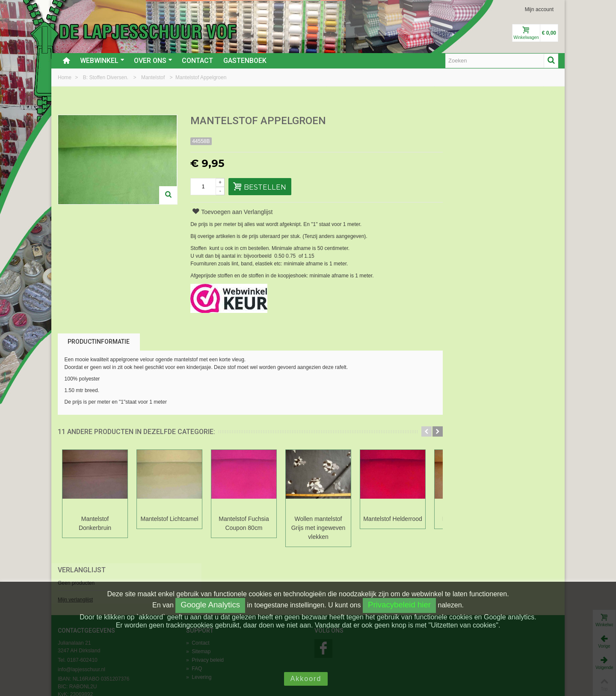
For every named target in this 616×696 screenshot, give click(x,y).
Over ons (153, 61)
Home (65, 77)
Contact (197, 61)
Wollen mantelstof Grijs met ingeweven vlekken (318, 528)
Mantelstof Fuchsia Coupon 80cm (244, 523)
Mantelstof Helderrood (393, 519)
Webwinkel (102, 61)
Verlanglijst (467, 121)
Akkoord (306, 679)
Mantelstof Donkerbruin (95, 523)
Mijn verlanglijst (460, 151)
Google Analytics (210, 605)
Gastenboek (245, 61)
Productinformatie (99, 342)
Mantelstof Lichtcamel (169, 519)
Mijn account (539, 9)
